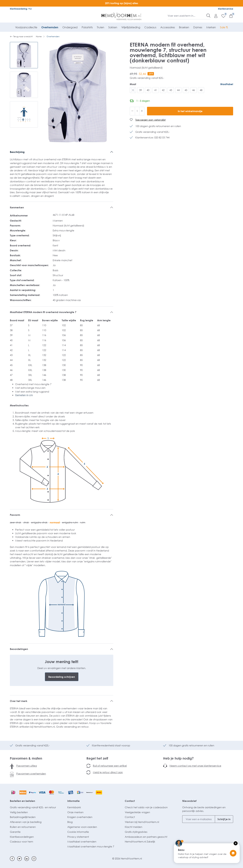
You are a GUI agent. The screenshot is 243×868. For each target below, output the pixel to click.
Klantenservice (226, 9)
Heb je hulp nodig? (178, 758)
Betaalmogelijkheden (23, 817)
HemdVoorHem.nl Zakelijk (140, 842)
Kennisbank (74, 807)
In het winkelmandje (190, 111)
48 (201, 90)
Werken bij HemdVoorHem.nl (142, 822)
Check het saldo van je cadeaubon (146, 807)
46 (193, 90)
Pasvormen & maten (26, 758)
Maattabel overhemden (82, 842)
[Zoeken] (208, 16)
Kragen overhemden (80, 817)
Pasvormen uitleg (27, 766)
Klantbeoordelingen (22, 837)
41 (156, 90)
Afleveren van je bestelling (26, 822)
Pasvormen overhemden (31, 774)
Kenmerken (17, 207)
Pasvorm (15, 515)
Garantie (15, 832)
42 (163, 90)
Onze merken (75, 812)
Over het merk (19, 701)
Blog (70, 822)
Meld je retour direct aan (108, 772)
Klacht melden (134, 827)
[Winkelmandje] (229, 16)
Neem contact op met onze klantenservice (195, 766)
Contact (130, 801)
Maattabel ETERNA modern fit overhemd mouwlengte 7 (43, 312)
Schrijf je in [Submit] (224, 819)
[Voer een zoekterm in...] (187, 16)
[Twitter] (19, 859)
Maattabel (227, 84)
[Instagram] (34, 859)
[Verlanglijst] (222, 16)
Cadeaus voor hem (21, 842)
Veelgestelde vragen (137, 812)
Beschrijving (17, 152)
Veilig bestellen (19, 812)
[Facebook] (12, 859)
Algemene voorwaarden (82, 827)
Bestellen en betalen (22, 801)
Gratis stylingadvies (136, 832)
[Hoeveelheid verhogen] (142, 111)
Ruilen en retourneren (23, 827)
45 (186, 90)
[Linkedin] (27, 859)
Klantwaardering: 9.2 (21, 9)
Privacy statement (78, 837)
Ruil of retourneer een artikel (110, 766)
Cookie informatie (78, 832)
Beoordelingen (19, 649)
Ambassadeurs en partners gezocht (146, 837)
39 (140, 90)
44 (178, 90)
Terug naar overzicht (21, 37)
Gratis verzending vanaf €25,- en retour (33, 807)
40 (148, 90)
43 (171, 90)
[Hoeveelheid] (137, 111)
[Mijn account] (214, 16)
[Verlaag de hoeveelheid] (132, 111)
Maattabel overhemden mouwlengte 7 (91, 846)
